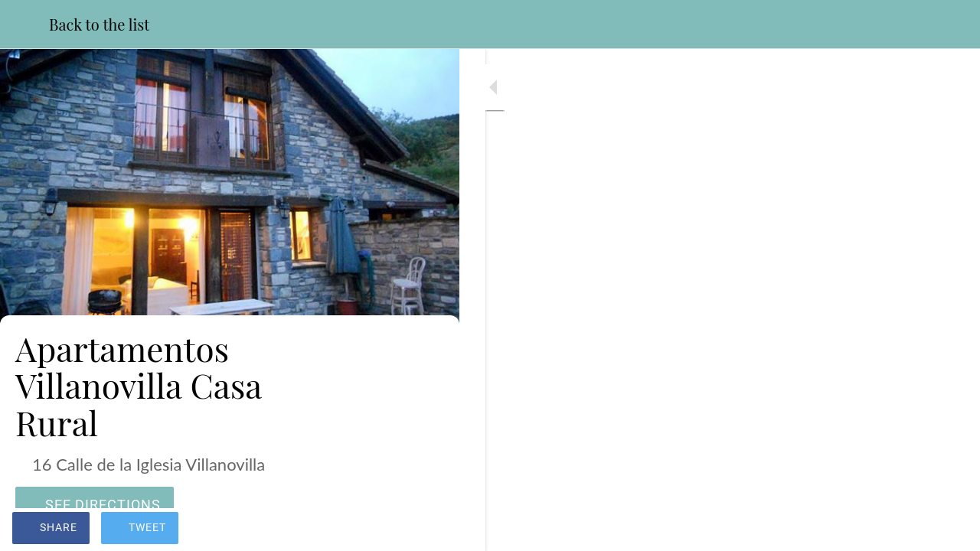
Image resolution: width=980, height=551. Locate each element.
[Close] (24, 24)
